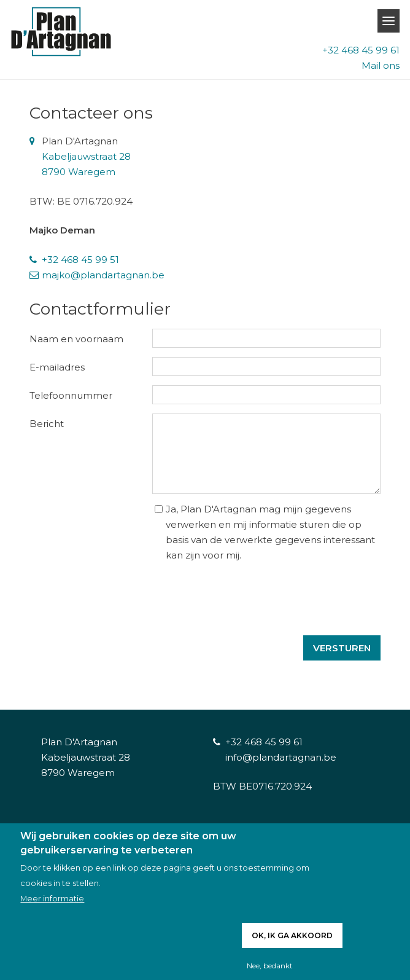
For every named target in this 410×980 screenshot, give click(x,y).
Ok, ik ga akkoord (292, 935)
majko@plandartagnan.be (103, 275)
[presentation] (287, 587)
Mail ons (381, 65)
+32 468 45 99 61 (361, 50)
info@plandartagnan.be (281, 757)
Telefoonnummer (71, 395)
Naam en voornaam (76, 339)
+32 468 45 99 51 (80, 260)
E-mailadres (57, 367)
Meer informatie (52, 899)
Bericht (47, 424)
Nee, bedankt (270, 966)
